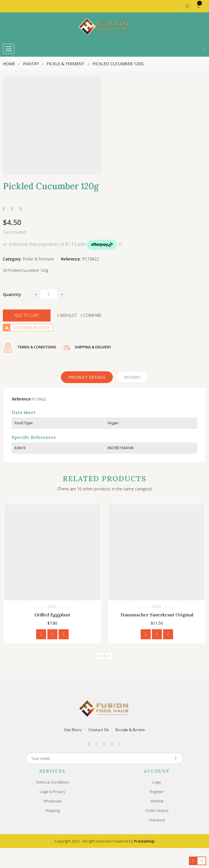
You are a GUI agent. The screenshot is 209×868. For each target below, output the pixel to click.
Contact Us (99, 730)
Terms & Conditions (52, 782)
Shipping (52, 810)
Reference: (71, 259)
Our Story (73, 730)
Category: (12, 259)
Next (109, 656)
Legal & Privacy (52, 792)
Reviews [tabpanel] (132, 377)
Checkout (157, 820)
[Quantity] (49, 294)
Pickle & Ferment (38, 259)
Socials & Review (130, 730)
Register (157, 792)
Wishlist (157, 801)
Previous (100, 656)
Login (157, 782)
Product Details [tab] (87, 377)
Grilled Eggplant (52, 615)
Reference (21, 399)
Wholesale (52, 801)
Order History (157, 810)
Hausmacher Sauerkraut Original (157, 615)
